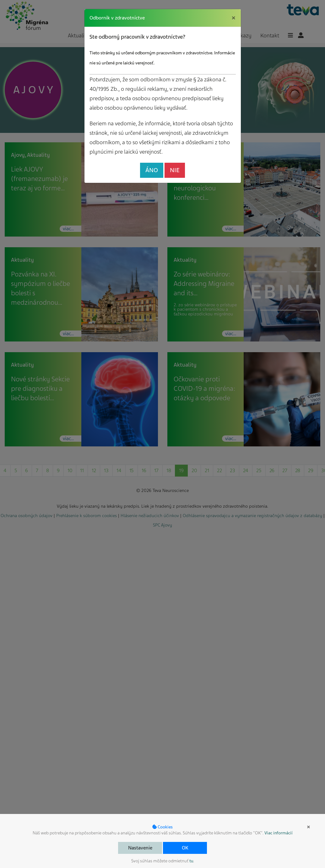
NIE (175, 170)
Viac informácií (279, 833)
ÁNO (152, 170)
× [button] (309, 827)
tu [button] (191, 861)
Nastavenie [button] (140, 848)
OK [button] (185, 848)
